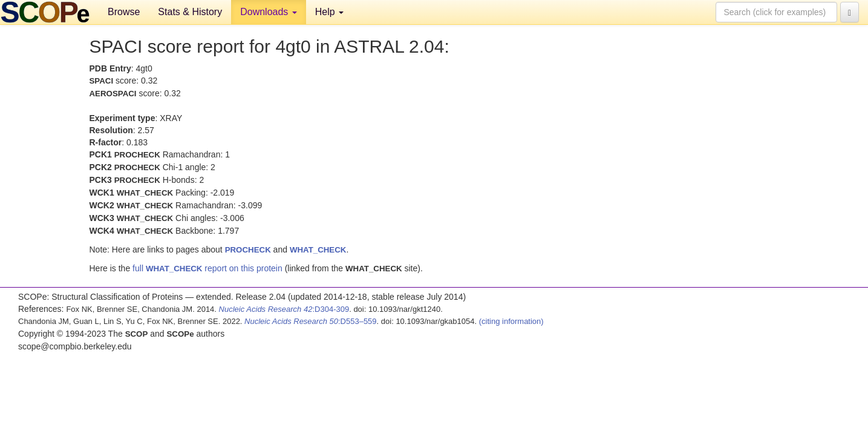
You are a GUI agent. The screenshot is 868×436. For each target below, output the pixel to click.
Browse (124, 12)
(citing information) (511, 321)
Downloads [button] (269, 12)
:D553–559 (311, 321)
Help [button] (329, 12)
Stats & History (190, 12)
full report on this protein (207, 268)
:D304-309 (284, 309)
